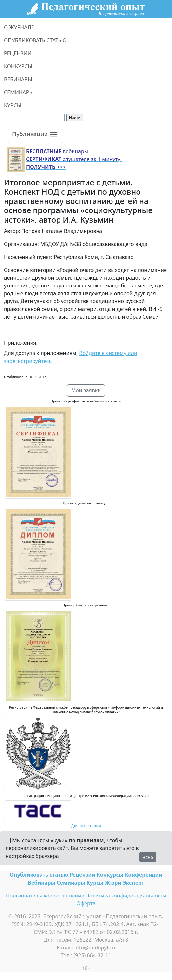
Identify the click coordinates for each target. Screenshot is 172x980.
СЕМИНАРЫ (19, 92)
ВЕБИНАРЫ (18, 79)
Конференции (144, 875)
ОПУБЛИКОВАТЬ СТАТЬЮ (35, 40)
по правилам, (87, 840)
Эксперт (133, 883)
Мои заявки (86, 390)
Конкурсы (110, 875)
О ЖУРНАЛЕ (19, 27)
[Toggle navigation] (35, 136)
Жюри (113, 883)
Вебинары (42, 883)
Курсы (95, 883)
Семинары (71, 883)
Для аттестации (86, 826)
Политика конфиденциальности (126, 896)
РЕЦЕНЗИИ (18, 53)
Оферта (86, 903)
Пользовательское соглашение (45, 896)
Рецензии (82, 875)
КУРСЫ (13, 105)
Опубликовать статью (39, 875)
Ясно (148, 857)
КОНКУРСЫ (18, 66)
